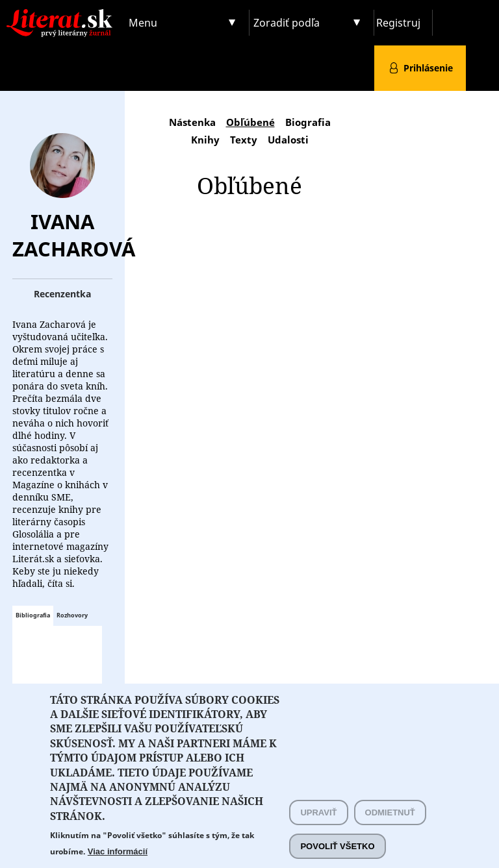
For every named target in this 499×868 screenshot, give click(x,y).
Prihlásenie (428, 68)
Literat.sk (62, 13)
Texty (244, 140)
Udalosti (288, 140)
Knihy (205, 140)
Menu (143, 23)
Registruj (398, 23)
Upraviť (318, 825)
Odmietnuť (390, 825)
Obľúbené (250, 122)
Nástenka (192, 122)
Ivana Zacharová (74, 235)
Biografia (308, 122)
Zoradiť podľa (287, 23)
